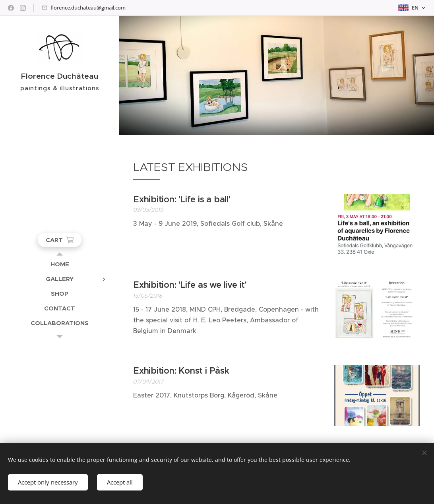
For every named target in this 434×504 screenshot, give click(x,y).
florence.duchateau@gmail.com (88, 8)
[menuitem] (60, 264)
